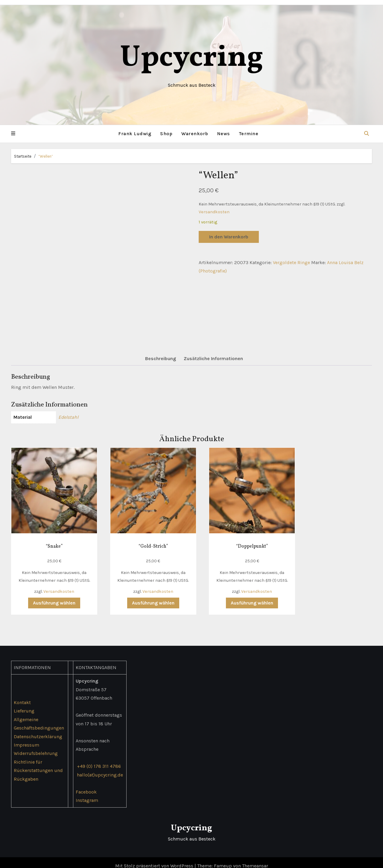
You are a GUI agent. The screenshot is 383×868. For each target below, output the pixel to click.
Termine (249, 134)
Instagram (87, 793)
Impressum (26, 738)
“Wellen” (46, 156)
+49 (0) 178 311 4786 (99, 759)
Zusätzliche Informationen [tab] (213, 358)
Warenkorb (195, 134)
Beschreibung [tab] (161, 358)
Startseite (23, 156)
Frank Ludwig (135, 134)
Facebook (86, 785)
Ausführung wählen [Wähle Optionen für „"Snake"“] (51, 596)
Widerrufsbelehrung (36, 747)
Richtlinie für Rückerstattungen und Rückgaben (38, 764)
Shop (166, 134)
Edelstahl (68, 417)
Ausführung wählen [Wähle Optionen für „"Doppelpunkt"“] (237, 596)
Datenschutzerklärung (38, 730)
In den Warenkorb (229, 236)
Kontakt (22, 696)
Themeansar (255, 859)
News (224, 134)
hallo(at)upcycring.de (100, 768)
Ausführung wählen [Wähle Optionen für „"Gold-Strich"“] (144, 596)
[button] (13, 134)
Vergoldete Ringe (291, 262)
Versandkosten (214, 212)
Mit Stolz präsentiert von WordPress (155, 859)
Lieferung (24, 704)
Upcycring (192, 58)
